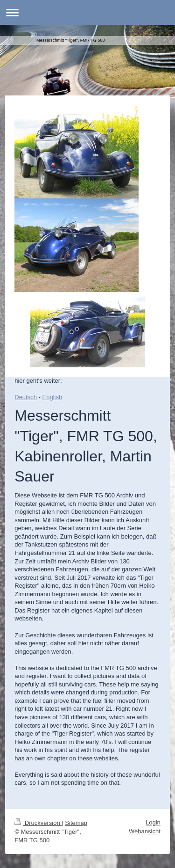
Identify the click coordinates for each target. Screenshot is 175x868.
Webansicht (145, 831)
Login (153, 822)
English (52, 397)
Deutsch (26, 397)
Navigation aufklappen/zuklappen (87, 12)
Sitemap (76, 823)
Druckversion (38, 823)
